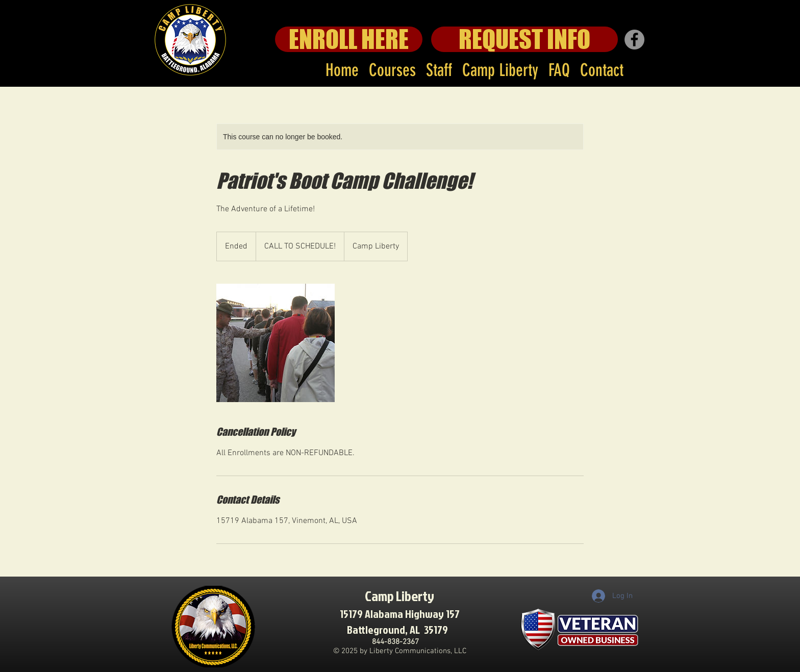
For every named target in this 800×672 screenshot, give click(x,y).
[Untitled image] (276, 343)
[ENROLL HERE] (349, 39)
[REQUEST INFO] (524, 39)
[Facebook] (634, 40)
